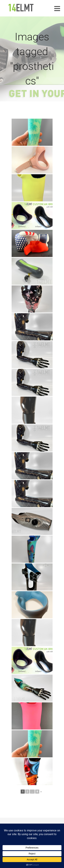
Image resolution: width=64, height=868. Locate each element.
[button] (59, 11)
